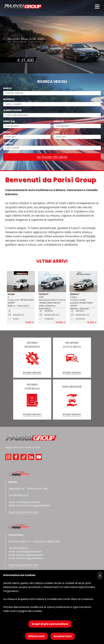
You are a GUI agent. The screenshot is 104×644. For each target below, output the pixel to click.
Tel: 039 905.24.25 (18, 495)
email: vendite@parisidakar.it (24, 502)
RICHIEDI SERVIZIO (32, 373)
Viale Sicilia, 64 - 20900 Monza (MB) (28, 489)
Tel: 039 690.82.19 (18, 548)
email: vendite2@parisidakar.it (25, 552)
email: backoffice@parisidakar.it (26, 558)
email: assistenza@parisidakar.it (26, 555)
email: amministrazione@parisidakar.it (30, 505)
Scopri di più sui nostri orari (23, 512)
